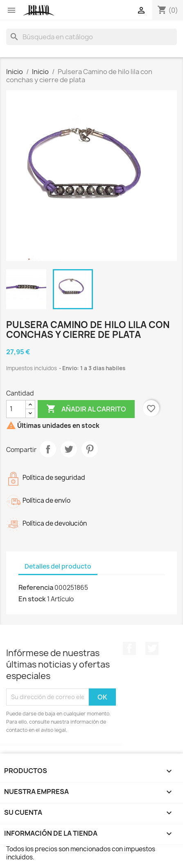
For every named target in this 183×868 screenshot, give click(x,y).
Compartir (48, 449)
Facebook (129, 648)
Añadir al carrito (86, 409)
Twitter (152, 648)
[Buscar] (91, 37)
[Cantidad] (16, 409)
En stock (32, 599)
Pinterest (90, 449)
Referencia (36, 587)
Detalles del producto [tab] (58, 566)
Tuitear (69, 449)
